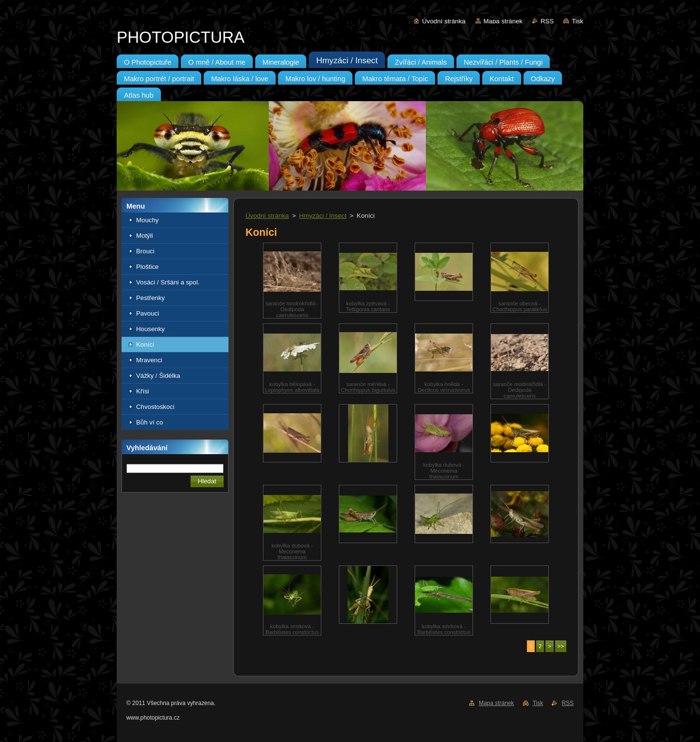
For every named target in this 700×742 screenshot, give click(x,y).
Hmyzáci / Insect (323, 216)
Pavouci (148, 313)
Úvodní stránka (444, 21)
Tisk (577, 21)
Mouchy (147, 220)
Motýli (145, 236)
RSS (547, 21)
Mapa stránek (503, 21)
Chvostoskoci (155, 407)
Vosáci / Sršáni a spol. (168, 282)
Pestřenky (150, 298)
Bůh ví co (149, 422)
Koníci (145, 344)
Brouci (145, 251)
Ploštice (147, 267)
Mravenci (149, 360)
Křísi (143, 391)
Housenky (150, 329)
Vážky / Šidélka (158, 376)
